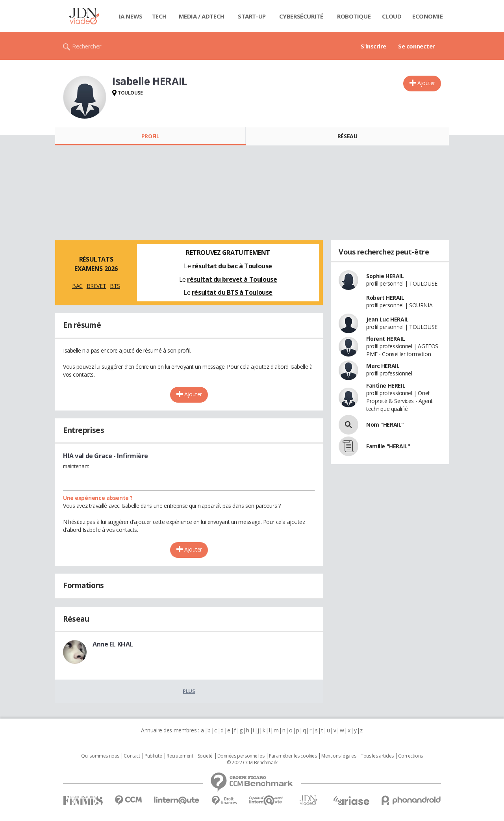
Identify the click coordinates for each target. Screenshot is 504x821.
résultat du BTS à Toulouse (232, 292)
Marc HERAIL (383, 366)
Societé (205, 756)
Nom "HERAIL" (385, 424)
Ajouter (426, 83)
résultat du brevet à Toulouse (232, 279)
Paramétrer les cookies (293, 756)
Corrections (410, 756)
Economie (428, 16)
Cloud (392, 16)
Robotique (354, 16)
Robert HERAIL (385, 298)
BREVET (96, 286)
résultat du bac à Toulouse (232, 266)
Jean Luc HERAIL (387, 319)
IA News (131, 16)
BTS (115, 286)
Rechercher (87, 46)
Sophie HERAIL (385, 276)
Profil (150, 136)
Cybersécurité (301, 16)
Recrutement (180, 756)
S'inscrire (373, 46)
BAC (77, 286)
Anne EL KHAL (113, 644)
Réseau (347, 136)
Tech (159, 16)
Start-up (252, 16)
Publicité (153, 756)
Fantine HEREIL (386, 385)
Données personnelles (241, 756)
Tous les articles (377, 756)
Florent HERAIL (385, 339)
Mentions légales (339, 756)
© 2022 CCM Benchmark (252, 763)
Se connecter (417, 46)
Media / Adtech (202, 16)
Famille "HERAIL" (388, 446)
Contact (132, 756)
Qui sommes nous (100, 756)
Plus (189, 691)
